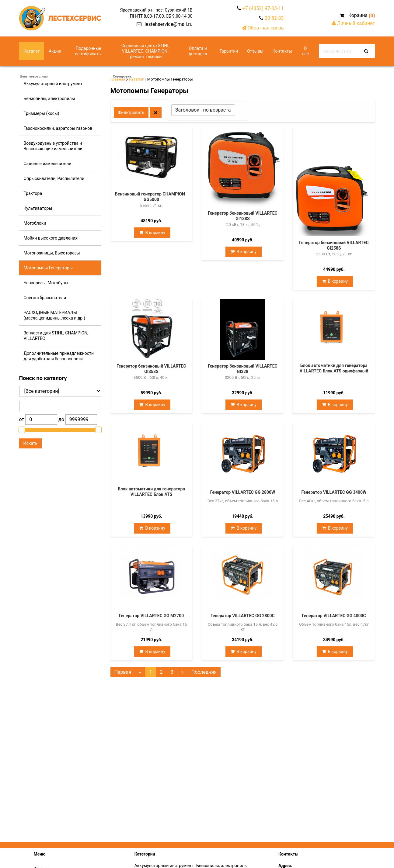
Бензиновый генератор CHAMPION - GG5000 (151, 197)
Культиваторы (38, 208)
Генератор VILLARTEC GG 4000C (334, 616)
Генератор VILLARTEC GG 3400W (334, 492)
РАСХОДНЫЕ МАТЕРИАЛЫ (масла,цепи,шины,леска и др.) (54, 315)
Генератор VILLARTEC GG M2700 (152, 616)
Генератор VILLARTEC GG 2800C (243, 616)
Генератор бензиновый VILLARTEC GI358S (151, 369)
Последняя (204, 672)
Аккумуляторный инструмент (53, 84)
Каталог (32, 51)
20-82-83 (274, 18)
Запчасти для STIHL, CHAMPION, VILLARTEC (56, 336)
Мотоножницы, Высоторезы (52, 253)
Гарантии (229, 51)
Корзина (357, 15)
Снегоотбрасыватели (45, 298)
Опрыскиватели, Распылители (54, 178)
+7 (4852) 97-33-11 (263, 8)
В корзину (152, 232)
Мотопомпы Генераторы (48, 268)
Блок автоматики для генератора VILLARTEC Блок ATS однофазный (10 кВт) (334, 371)
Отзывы (255, 51)
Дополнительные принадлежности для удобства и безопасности (59, 356)
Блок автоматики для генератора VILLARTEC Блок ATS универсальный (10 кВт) (151, 494)
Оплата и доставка (198, 51)
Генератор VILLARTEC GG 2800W (243, 492)
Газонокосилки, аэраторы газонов (58, 128)
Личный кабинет (354, 23)
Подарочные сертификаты (89, 51)
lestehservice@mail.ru (168, 24)
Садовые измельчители (48, 164)
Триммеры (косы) (42, 113)
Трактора (33, 193)
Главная (118, 79)
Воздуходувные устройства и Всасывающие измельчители (53, 146)
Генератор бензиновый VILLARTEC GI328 (243, 369)
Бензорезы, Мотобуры (46, 283)
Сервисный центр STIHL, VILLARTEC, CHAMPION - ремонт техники (146, 51)
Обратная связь (263, 28)
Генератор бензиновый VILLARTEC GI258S (334, 245)
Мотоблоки (35, 223)
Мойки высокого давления (51, 238)
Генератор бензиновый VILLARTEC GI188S (243, 216)
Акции (55, 51)
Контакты (282, 51)
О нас (305, 51)
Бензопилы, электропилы (49, 99)
